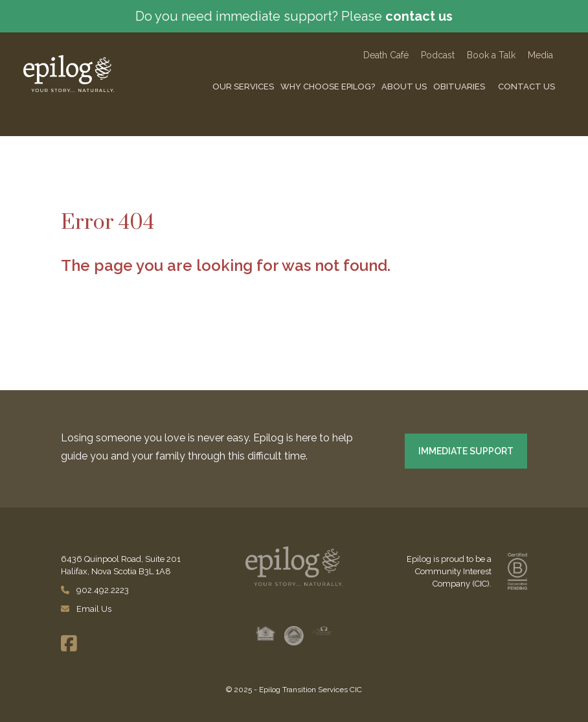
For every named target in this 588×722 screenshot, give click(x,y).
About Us (404, 87)
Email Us (86, 609)
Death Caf (386, 55)
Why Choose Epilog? (328, 87)
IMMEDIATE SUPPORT (466, 451)
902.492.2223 (96, 590)
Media (540, 55)
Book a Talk (491, 55)
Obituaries (459, 87)
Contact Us (526, 87)
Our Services (243, 87)
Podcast (439, 55)
